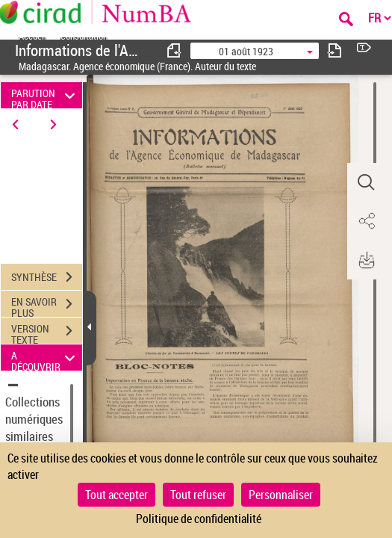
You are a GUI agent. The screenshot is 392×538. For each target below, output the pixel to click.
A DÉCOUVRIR (46, 358)
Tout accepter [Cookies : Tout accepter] (116, 495)
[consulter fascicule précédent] (175, 50)
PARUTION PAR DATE (46, 95)
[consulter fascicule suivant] (335, 50)
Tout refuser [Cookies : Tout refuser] (198, 495)
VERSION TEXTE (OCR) (47, 333)
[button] (366, 182)
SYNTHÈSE (47, 277)
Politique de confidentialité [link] (199, 519)
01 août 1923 (246, 51)
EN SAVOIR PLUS (47, 306)
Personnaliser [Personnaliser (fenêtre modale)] (281, 495)
